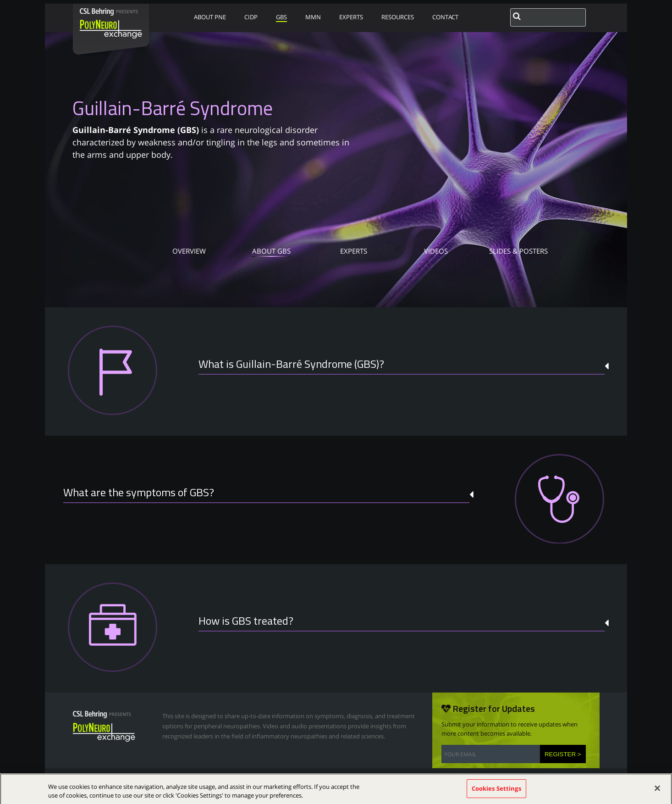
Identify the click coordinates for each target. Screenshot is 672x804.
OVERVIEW (189, 252)
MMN (313, 17)
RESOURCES (398, 17)
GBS (281, 17)
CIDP (251, 17)
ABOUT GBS (271, 252)
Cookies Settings (496, 793)
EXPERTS (351, 17)
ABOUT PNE (210, 17)
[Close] (657, 793)
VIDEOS (436, 252)
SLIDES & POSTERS (518, 252)
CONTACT (445, 17)
